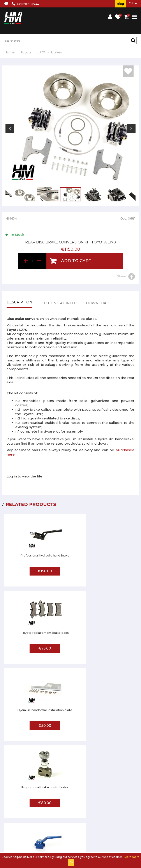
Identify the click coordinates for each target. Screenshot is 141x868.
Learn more (132, 857)
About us (33, 817)
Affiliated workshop (40, 830)
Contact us (123, 817)
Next (131, 129)
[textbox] (70, 40)
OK (71, 862)
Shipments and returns (87, 817)
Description (19, 304)
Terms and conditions (55, 817)
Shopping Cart (52, 842)
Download (98, 305)
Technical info (59, 305)
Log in (37, 842)
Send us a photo (65, 830)
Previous (10, 129)
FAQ (22, 830)
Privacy (109, 817)
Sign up (26, 842)
